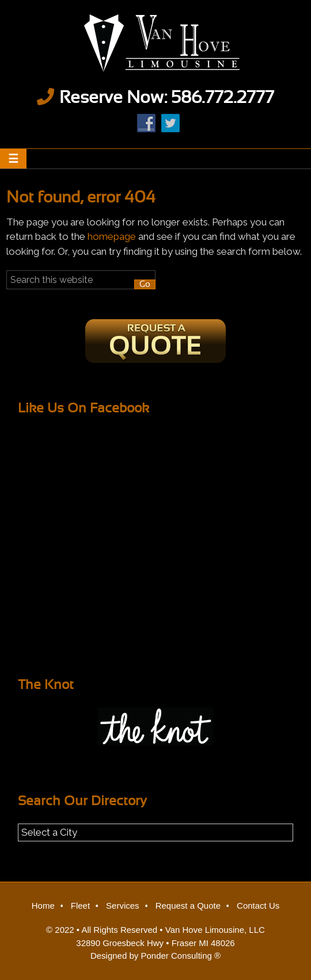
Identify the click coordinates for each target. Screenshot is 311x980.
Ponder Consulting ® (181, 956)
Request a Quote (188, 906)
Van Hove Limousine (155, 43)
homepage (112, 236)
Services (123, 906)
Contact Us (258, 906)
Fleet (80, 906)
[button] (13, 159)
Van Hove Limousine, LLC (215, 930)
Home (43, 906)
